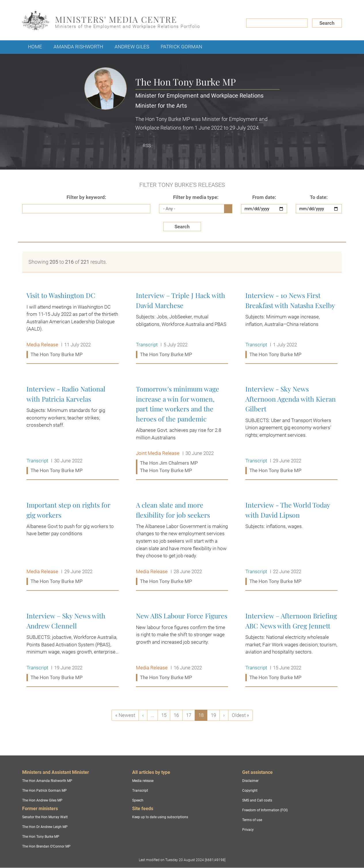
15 (166, 715)
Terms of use (252, 820)
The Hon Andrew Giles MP (42, 800)
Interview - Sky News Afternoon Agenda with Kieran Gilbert (291, 430)
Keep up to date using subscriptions (160, 817)
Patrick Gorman (181, 47)
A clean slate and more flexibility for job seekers (182, 543)
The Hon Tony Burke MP (41, 837)
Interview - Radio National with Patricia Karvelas (73, 430)
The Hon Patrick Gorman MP (44, 791)
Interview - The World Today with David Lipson (291, 543)
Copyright (250, 791)
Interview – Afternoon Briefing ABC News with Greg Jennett (291, 647)
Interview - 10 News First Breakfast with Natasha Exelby (291, 325)
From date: (264, 197)
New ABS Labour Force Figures (182, 647)
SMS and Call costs (257, 800)
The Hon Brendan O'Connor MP (46, 846)
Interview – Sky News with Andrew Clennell (73, 647)
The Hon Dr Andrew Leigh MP (45, 827)
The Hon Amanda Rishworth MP (47, 781)
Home (35, 47)
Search (327, 23)
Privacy (248, 830)
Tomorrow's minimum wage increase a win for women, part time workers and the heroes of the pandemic (182, 430)
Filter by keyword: (86, 197)
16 (178, 715)
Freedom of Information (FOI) (265, 810)
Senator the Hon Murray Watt (45, 817)
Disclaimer (250, 781)
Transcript (140, 791)
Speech (138, 800)
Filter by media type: (196, 197)
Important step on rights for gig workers (73, 543)
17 (190, 715)
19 (215, 715)
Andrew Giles (132, 47)
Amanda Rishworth (78, 47)
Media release (143, 781)
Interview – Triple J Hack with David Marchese (182, 325)
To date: (319, 197)
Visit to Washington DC (73, 325)
